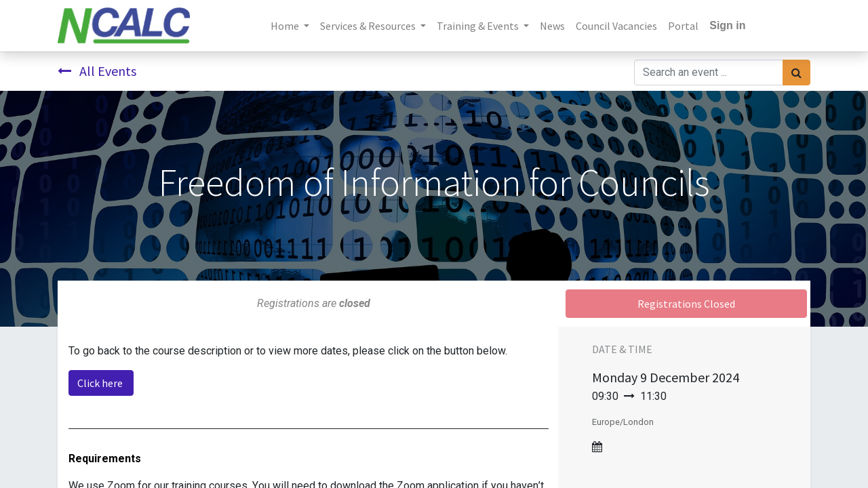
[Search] (796, 73)
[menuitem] (552, 26)
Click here (101, 383)
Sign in (727, 25)
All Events (97, 71)
